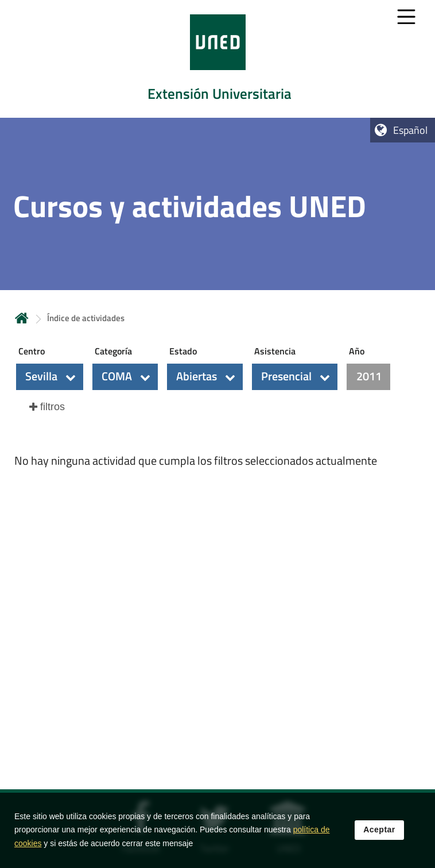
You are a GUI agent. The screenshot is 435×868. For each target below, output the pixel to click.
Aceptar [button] (379, 839)
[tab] (218, 59)
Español (410, 130)
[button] (50, 377)
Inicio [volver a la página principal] (22, 318)
